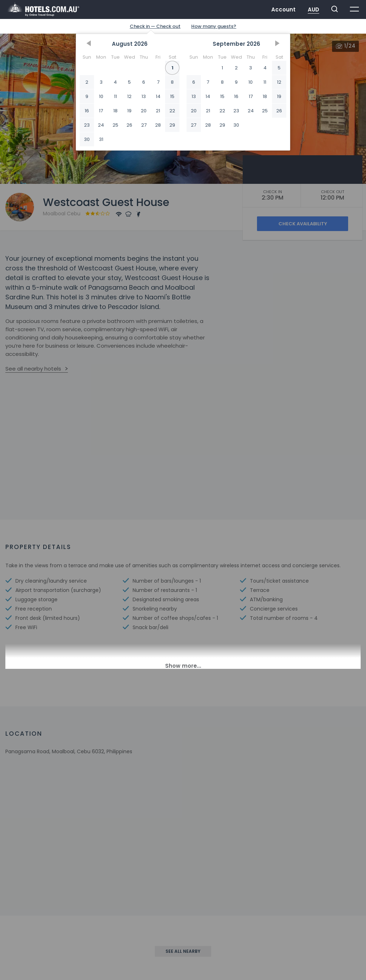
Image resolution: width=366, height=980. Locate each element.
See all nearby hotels (33, 369)
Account (283, 9)
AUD (313, 9)
